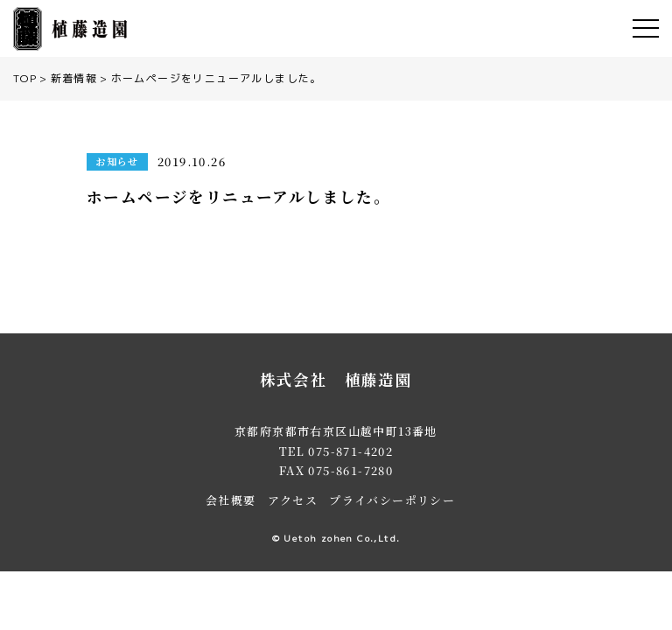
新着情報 (74, 78)
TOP (25, 78)
